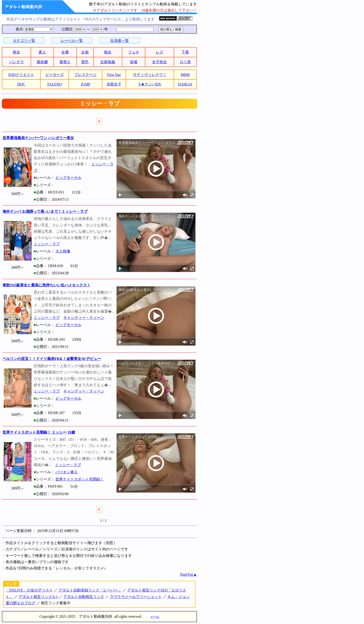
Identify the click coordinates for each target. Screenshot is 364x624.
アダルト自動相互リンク (84, 597)
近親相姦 (108, 62)
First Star (114, 75)
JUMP (86, 84)
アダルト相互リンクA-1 (38, 597)
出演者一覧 (120, 41)
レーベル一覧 (72, 41)
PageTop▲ (188, 574)
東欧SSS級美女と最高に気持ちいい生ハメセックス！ (47, 285)
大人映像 (63, 251)
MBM (185, 75)
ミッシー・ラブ (47, 244)
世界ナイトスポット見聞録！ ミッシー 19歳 (39, 432)
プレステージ (85, 75)
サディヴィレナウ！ (150, 75)
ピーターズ (55, 75)
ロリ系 (185, 62)
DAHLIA (185, 84)
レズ (159, 52)
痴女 (108, 52)
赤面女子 (114, 84)
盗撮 (134, 62)
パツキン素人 (67, 472)
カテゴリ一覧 (24, 41)
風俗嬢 (42, 62)
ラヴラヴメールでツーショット (136, 597)
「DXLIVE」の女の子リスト (29, 590)
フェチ (134, 52)
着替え (65, 62)
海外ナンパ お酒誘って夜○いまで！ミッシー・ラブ (45, 211)
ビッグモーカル (68, 178)
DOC (21, 84)
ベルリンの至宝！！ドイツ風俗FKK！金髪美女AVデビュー (52, 359)
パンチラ (16, 62)
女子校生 (159, 62)
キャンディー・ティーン (84, 318)
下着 (185, 52)
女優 (65, 52)
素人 (42, 52)
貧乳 (85, 62)
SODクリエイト (21, 75)
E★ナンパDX (150, 84)
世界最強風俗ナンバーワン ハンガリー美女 (38, 138)
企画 (85, 52)
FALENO (55, 84)
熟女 (16, 52)
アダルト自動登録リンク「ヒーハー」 (90, 590)
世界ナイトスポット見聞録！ (80, 479)
